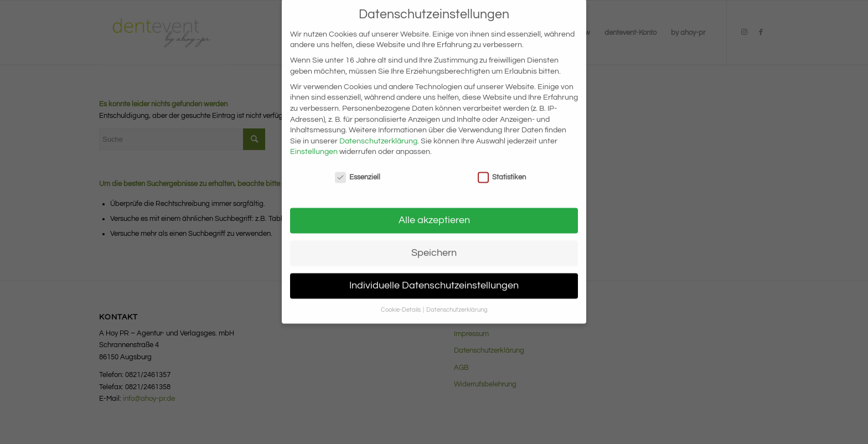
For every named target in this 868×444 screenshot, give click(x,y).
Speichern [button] (434, 244)
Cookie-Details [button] (401, 301)
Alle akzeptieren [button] (434, 211)
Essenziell (358, 169)
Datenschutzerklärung (378, 132)
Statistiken (502, 169)
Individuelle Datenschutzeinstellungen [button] (434, 277)
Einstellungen (314, 143)
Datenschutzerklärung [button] (457, 301)
